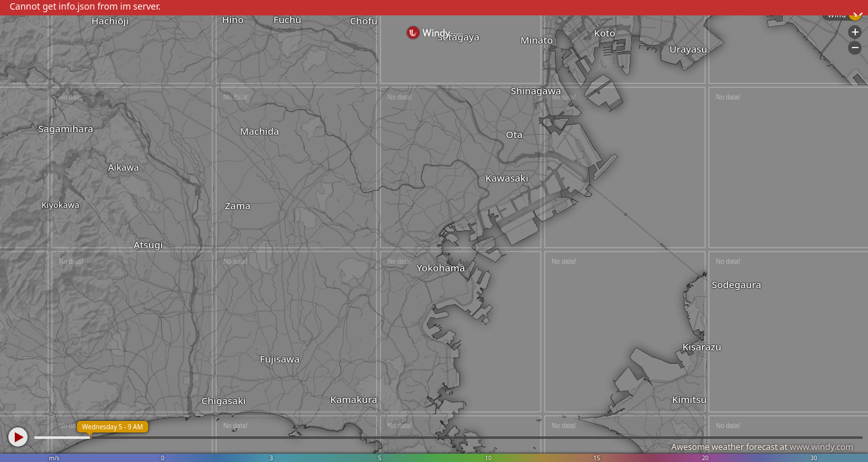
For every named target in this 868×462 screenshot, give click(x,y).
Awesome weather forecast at (762, 447)
